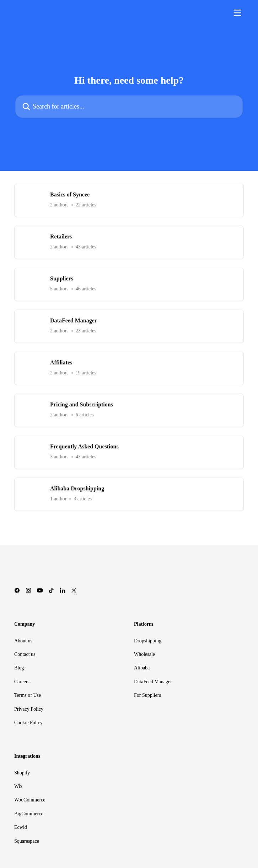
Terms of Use (28, 695)
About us (23, 641)
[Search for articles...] (129, 107)
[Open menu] (237, 13)
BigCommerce (29, 814)
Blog (19, 668)
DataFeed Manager (153, 682)
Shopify (22, 773)
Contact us (25, 654)
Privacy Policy (29, 709)
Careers (22, 682)
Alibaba (142, 668)
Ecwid (21, 827)
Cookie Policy (28, 723)
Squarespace (27, 841)
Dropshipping (148, 641)
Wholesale (144, 654)
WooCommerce (30, 800)
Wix (18, 786)
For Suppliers (147, 695)
